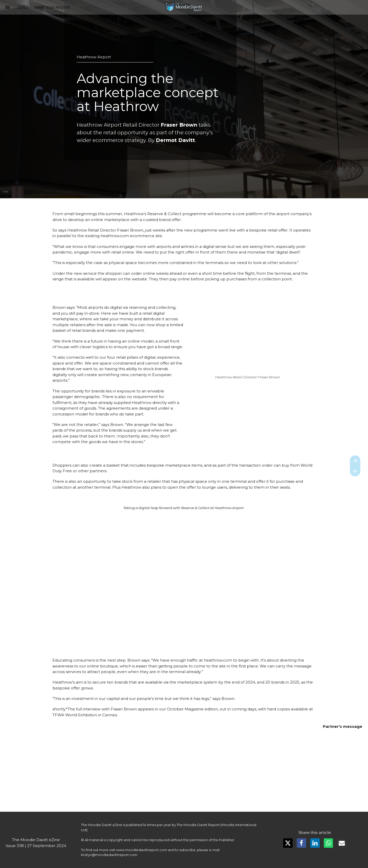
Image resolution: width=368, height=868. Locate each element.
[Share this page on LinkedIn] (315, 843)
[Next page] (355, 461)
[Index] (7, 7)
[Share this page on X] (288, 843)
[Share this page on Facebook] (301, 843)
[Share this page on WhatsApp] (329, 843)
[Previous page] (355, 471)
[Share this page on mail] (342, 843)
